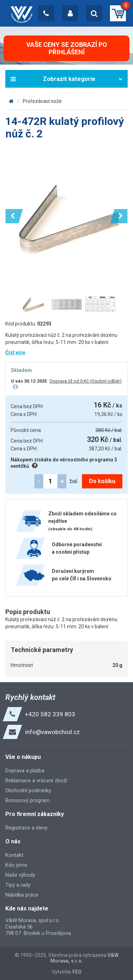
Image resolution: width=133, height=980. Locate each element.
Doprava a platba (25, 771)
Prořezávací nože (42, 101)
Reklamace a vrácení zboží (36, 781)
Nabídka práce (22, 895)
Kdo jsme (16, 865)
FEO (77, 972)
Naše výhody (20, 875)
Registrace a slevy (26, 828)
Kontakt (14, 855)
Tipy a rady (18, 885)
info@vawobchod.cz (52, 732)
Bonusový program (27, 800)
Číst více (15, 352)
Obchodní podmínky (28, 790)
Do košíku (102, 481)
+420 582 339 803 (50, 714)
